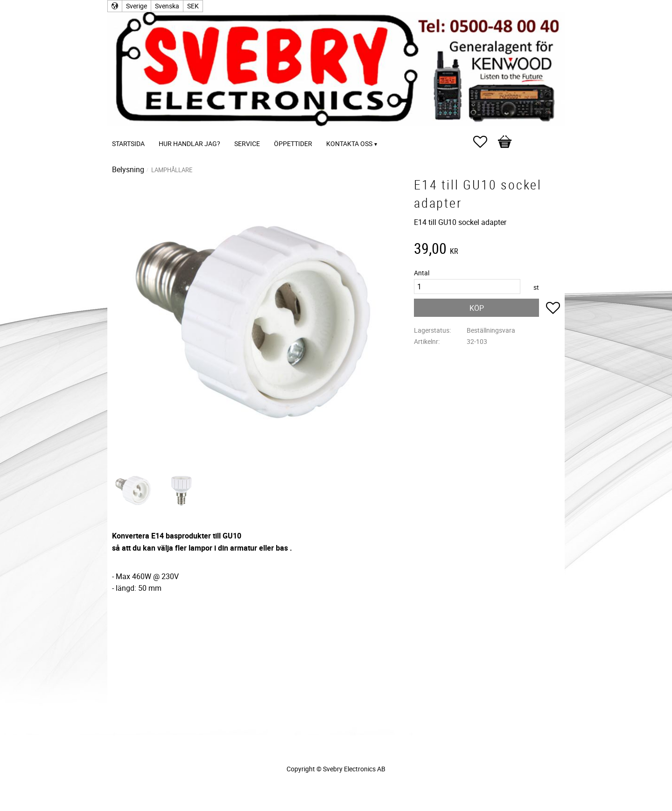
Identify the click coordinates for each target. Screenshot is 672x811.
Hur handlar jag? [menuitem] (189, 143)
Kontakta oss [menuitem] (349, 143)
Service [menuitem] (247, 143)
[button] (485, 142)
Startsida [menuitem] (128, 143)
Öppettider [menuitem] (293, 143)
